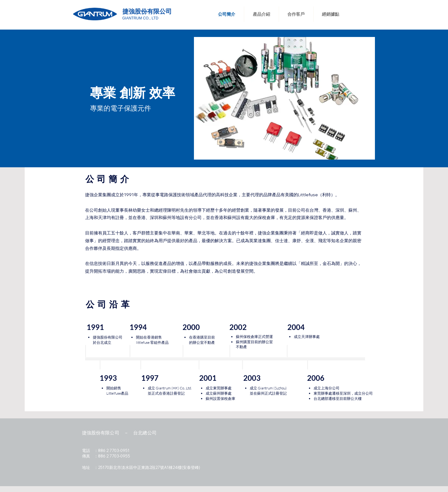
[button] (284, 98)
